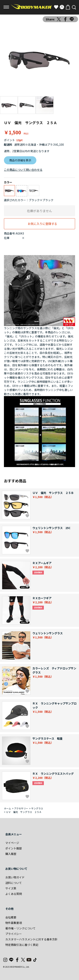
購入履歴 (11, 854)
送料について (14, 883)
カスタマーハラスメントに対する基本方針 (31, 939)
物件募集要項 (14, 923)
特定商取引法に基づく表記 (22, 945)
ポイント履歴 (14, 848)
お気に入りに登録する (42, 224)
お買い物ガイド (15, 877)
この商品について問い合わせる (23, 170)
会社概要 (11, 917)
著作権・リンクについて (20, 928)
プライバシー (14, 934)
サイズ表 (11, 888)
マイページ (12, 843)
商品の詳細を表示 (20, 160)
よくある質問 (14, 894)
